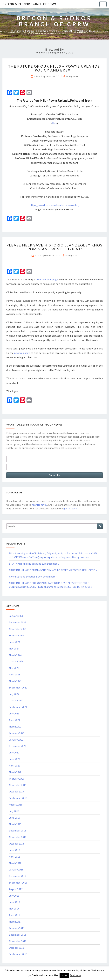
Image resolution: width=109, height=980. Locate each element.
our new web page (48, 279)
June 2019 (14, 818)
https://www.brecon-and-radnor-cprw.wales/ (54, 205)
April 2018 (14, 857)
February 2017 (17, 928)
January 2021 (16, 740)
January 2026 (16, 616)
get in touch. (70, 508)
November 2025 (18, 629)
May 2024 (14, 648)
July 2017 (14, 896)
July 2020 (14, 752)
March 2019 (15, 824)
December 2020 (17, 746)
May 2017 (14, 909)
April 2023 (14, 674)
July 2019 (14, 811)
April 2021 (14, 720)
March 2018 (15, 863)
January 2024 (16, 661)
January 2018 (16, 869)
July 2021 (14, 713)
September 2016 (18, 954)
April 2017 (14, 915)
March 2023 (15, 681)
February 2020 (17, 779)
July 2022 (14, 694)
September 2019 (18, 798)
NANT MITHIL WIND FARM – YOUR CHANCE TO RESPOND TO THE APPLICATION (53, 570)
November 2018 (18, 837)
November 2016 (18, 941)
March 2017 (15, 922)
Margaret (72, 76)
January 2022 (16, 700)
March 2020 (15, 772)
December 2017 (17, 876)
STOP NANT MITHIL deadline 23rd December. (34, 564)
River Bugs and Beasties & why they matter (33, 577)
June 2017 (14, 902)
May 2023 (14, 668)
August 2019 (16, 805)
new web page (22, 353)
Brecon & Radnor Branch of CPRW (29, 4)
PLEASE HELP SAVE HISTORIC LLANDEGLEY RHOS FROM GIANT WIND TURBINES (54, 247)
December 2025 (17, 622)
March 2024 (15, 655)
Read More (75, 975)
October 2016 (16, 948)
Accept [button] (64, 976)
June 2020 (14, 759)
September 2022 (18, 688)
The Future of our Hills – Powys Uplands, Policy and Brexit (54, 68)
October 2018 (16, 844)
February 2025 (17, 635)
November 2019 (18, 785)
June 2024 (14, 642)
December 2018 (17, 830)
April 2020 (14, 766)
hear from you (39, 505)
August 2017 (16, 889)
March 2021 (15, 727)
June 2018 (14, 850)
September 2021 (18, 707)
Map (55, 123)
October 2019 (16, 791)
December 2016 (17, 935)
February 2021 (17, 733)
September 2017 (18, 883)
